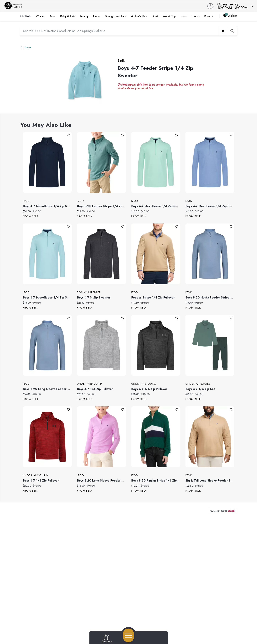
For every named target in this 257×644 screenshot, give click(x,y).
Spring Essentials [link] (115, 16)
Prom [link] (184, 16)
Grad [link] (155, 16)
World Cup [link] (169, 16)
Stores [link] (196, 16)
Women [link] (41, 16)
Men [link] (53, 16)
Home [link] (97, 16)
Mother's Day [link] (139, 16)
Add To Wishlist (68, 135)
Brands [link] (208, 16)
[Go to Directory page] (107, 639)
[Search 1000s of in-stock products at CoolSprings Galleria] (119, 31)
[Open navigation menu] (128, 635)
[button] (234, 6)
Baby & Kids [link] (68, 16)
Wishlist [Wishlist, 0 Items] (230, 16)
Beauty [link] (84, 16)
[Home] (97, 6)
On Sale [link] (26, 16)
